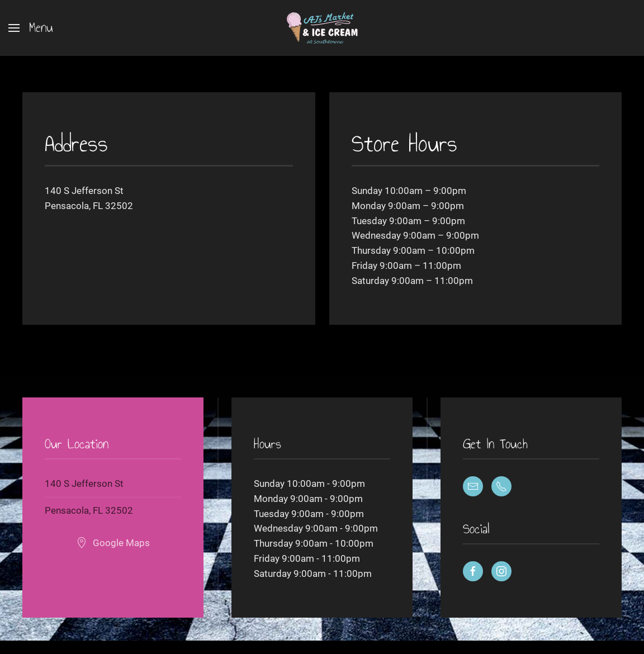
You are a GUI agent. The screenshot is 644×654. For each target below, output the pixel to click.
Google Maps (113, 543)
